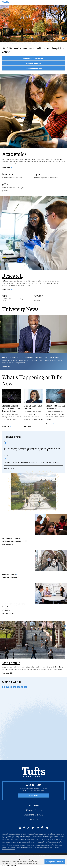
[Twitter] (11, 687)
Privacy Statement (12, 865)
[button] (63, 38)
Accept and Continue (55, 862)
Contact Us (33, 819)
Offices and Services (33, 810)
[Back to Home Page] (34, 772)
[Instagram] (4, 687)
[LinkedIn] (15, 687)
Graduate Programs (34, 63)
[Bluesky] (26, 687)
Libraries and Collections (33, 815)
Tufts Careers (33, 805)
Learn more (6, 168)
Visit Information (8, 545)
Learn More (33, 795)
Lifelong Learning (8, 613)
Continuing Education (34, 68)
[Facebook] (7, 687)
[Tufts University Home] (6, 3)
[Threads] (22, 687)
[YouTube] (18, 687)
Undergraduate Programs (33, 58)
